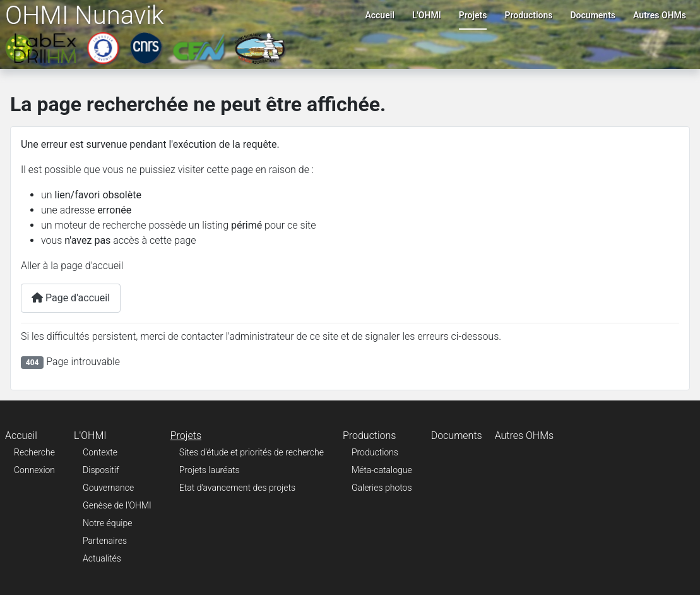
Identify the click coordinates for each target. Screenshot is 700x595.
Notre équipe (107, 523)
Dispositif (101, 470)
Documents (593, 15)
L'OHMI (427, 15)
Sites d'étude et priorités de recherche (252, 452)
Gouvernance (108, 488)
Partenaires (105, 541)
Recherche (34, 452)
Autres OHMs (660, 15)
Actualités (102, 558)
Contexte (100, 452)
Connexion (34, 470)
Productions (528, 15)
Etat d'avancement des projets (237, 488)
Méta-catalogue (382, 470)
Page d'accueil (71, 298)
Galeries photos (382, 488)
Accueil (380, 15)
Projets (473, 15)
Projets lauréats (210, 470)
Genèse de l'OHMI (117, 505)
